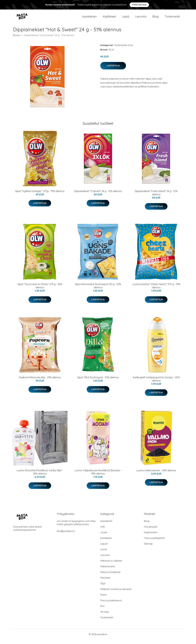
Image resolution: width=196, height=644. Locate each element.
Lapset (104, 548)
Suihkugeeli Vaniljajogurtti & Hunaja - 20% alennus (156, 383)
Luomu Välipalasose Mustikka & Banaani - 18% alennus (98, 476)
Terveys (105, 616)
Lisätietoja (113, 70)
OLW (130, 50)
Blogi (155, 19)
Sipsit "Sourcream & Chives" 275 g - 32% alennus (40, 290)
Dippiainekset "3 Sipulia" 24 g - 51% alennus (98, 196)
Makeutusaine (108, 571)
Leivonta (141, 19)
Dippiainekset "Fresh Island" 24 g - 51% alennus (156, 197)
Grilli (103, 531)
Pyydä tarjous (139, 5)
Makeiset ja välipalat (111, 565)
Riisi (102, 611)
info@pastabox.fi (66, 536)
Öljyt (103, 588)
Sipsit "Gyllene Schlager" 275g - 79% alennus (40, 196)
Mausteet (105, 582)
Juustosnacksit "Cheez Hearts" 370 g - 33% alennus (156, 290)
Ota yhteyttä (151, 531)
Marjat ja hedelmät (110, 576)
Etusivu (17, 40)
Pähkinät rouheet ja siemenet (116, 594)
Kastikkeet (109, 19)
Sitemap (148, 548)
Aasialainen (89, 19)
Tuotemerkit (172, 19)
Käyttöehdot (151, 537)
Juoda (104, 537)
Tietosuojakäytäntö (154, 542)
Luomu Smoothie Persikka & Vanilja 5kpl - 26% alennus (40, 476)
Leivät (104, 554)
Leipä (126, 19)
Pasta (103, 599)
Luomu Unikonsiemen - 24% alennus (156, 475)
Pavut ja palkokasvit (111, 605)
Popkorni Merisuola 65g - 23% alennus (40, 382)
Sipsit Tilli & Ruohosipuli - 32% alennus (98, 382)
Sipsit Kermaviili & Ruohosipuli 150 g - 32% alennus (98, 290)
